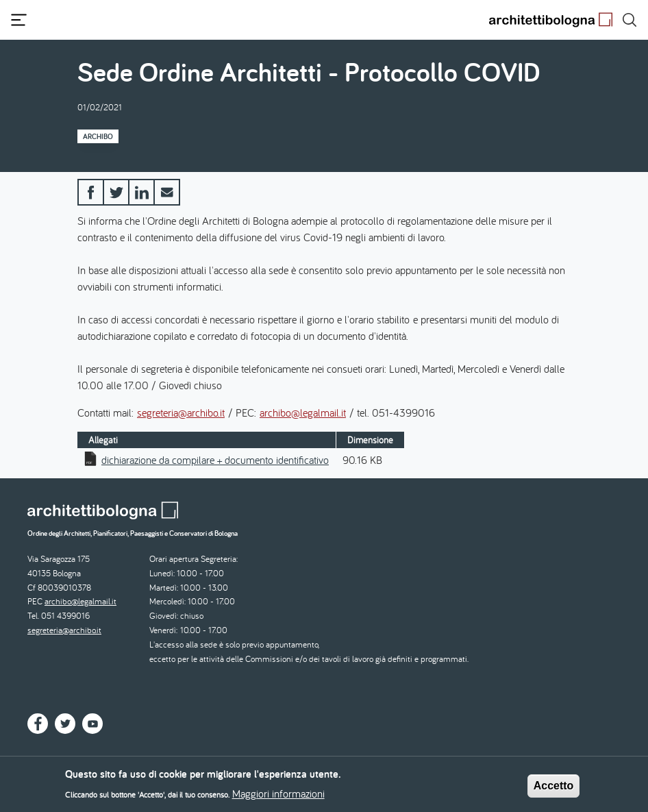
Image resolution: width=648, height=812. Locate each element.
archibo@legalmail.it (303, 413)
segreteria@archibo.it (181, 413)
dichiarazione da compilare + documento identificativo (215, 460)
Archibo (98, 136)
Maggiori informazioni (278, 797)
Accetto (554, 788)
